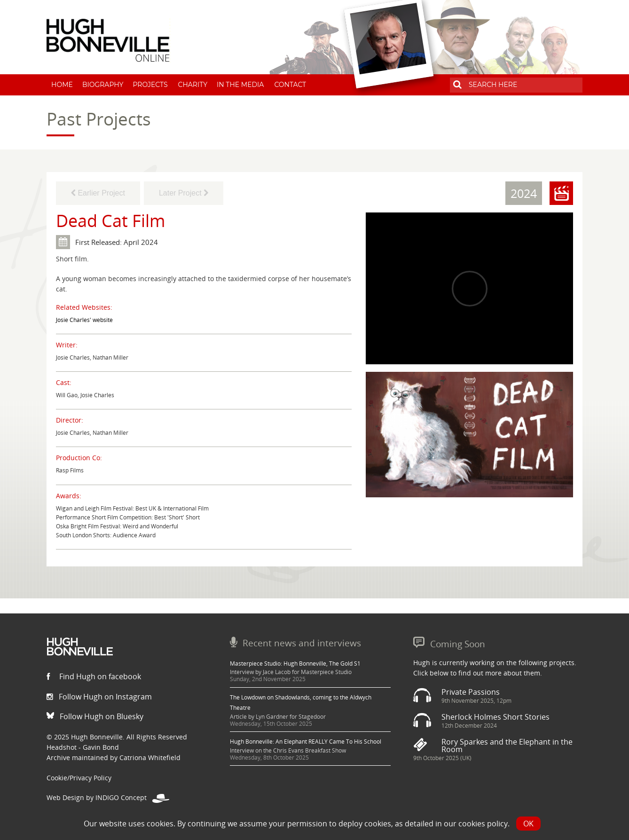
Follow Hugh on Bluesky (95, 716)
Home (62, 85)
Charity (193, 85)
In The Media (240, 85)
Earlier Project (98, 193)
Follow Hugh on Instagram (99, 697)
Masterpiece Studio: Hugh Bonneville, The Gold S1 (295, 663)
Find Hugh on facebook (94, 676)
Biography (103, 85)
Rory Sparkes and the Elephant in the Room (507, 746)
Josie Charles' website (84, 320)
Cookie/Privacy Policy (79, 778)
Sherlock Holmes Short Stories (495, 717)
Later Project (184, 193)
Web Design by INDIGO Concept (108, 797)
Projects (150, 85)
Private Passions (471, 692)
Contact (290, 85)
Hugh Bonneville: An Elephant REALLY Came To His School (306, 742)
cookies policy (483, 824)
